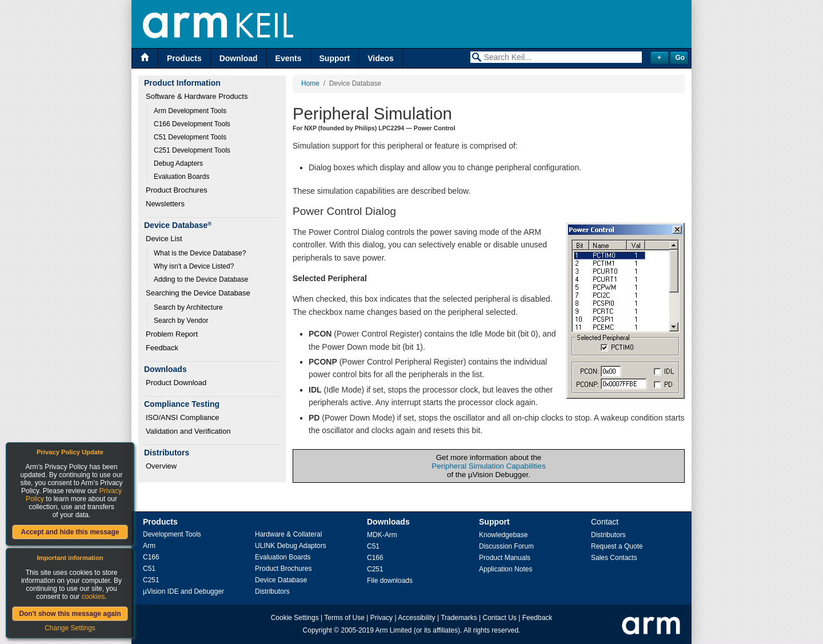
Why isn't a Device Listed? (194, 266)
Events (289, 58)
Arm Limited (394, 630)
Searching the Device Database (198, 293)
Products (184, 58)
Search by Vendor (181, 321)
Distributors (272, 591)
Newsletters (165, 204)
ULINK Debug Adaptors (291, 546)
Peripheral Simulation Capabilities (488, 466)
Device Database (281, 580)
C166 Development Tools (192, 124)
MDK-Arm (382, 535)
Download (239, 58)
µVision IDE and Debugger (183, 591)
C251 (151, 580)
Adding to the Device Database (201, 279)
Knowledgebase (503, 535)
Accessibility (416, 618)
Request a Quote (617, 546)
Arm (149, 546)
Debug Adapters (178, 163)
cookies (93, 597)
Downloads (388, 522)
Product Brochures (177, 190)
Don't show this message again (70, 614)
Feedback (162, 348)
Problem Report (172, 334)
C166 (151, 557)
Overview (161, 466)
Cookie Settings (295, 618)
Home (310, 83)
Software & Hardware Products (197, 96)
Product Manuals (505, 558)
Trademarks (459, 618)
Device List (164, 239)
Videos (381, 58)
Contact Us (500, 618)
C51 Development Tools (190, 137)
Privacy (381, 618)
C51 (149, 569)
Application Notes (506, 569)
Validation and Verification (188, 431)
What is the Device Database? (200, 253)
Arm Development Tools (190, 111)
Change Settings (70, 628)
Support (335, 58)
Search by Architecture (188, 307)
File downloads (390, 581)
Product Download (176, 383)
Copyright (317, 630)
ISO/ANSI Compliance (183, 417)
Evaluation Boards (181, 177)
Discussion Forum (506, 546)
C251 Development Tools (192, 150)
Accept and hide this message (70, 532)
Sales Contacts (614, 558)
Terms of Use (344, 618)
